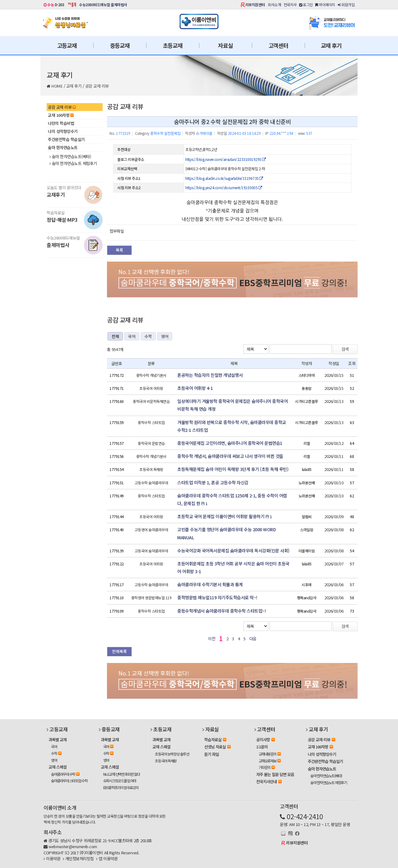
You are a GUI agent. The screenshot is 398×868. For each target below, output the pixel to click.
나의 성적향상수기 (63, 131)
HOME (57, 86)
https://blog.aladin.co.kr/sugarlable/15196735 (224, 178)
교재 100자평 (61, 115)
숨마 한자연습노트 (63, 147)
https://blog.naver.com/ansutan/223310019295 (226, 159)
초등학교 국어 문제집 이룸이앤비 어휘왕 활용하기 (221, 516)
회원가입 (346, 5)
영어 (165, 336)
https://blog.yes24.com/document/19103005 (224, 187)
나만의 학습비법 (61, 123)
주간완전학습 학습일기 (66, 139)
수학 (148, 336)
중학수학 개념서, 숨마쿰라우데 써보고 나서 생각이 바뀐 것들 (230, 456)
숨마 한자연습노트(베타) (70, 157)
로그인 (306, 5)
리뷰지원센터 (255, 5)
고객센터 (278, 45)
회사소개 (274, 5)
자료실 (225, 45)
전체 (115, 336)
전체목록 (119, 651)
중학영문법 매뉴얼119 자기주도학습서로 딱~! (217, 597)
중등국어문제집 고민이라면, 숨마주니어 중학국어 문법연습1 (230, 443)
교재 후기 (331, 45)
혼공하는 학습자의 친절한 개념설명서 (210, 375)
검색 (345, 349)
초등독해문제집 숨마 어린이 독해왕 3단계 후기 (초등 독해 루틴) (233, 469)
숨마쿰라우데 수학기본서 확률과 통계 (210, 584)
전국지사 (290, 5)
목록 (119, 250)
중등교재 (120, 45)
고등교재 (67, 45)
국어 (132, 336)
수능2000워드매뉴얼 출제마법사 (103, 5)
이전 (212, 639)
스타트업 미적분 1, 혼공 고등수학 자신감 (213, 482)
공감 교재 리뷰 (97, 86)
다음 (253, 639)
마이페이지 (325, 5)
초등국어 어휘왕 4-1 (195, 388)
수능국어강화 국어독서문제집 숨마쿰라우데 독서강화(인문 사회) (233, 550)
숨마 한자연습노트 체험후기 (73, 163)
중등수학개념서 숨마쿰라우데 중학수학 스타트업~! (222, 611)
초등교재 (173, 45)
